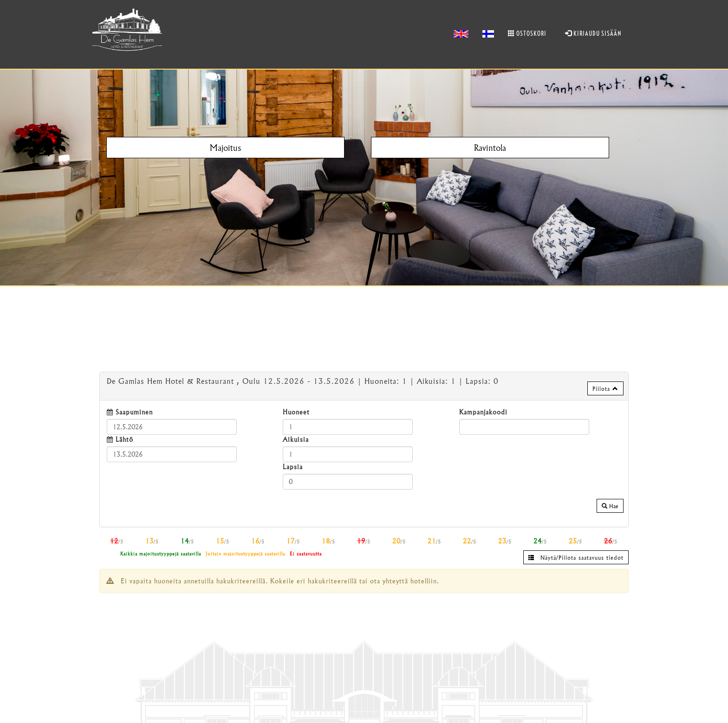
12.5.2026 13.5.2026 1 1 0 (303, 381)
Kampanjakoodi (483, 412)
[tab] (364, 386)
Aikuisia (296, 439)
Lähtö (124, 439)
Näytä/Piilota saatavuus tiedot (576, 557)
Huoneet (296, 412)
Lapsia (293, 467)
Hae (610, 506)
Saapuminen (134, 412)
